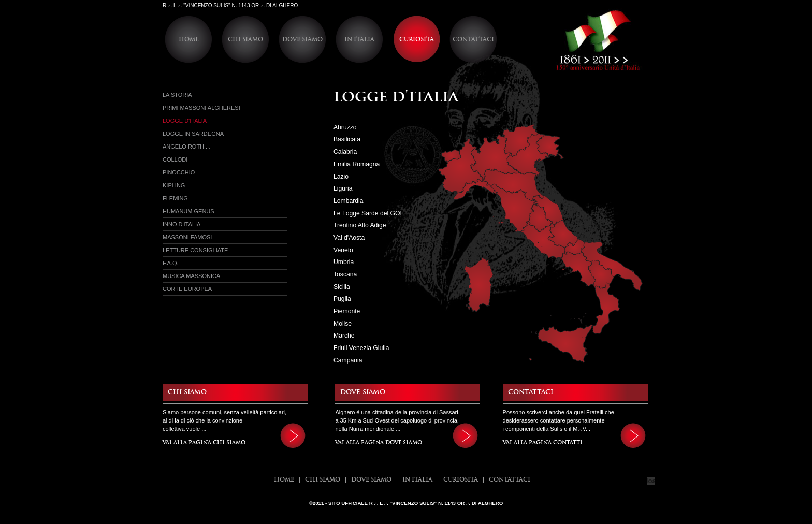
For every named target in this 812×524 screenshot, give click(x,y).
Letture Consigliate (195, 250)
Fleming (175, 198)
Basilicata (347, 139)
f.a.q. (171, 263)
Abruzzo (345, 127)
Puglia (342, 299)
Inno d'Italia (182, 224)
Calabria (345, 152)
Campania (348, 360)
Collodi (175, 159)
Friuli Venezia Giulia (361, 348)
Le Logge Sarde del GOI (368, 213)
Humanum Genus (189, 211)
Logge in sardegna (193, 134)
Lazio (341, 177)
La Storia (177, 95)
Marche (344, 336)
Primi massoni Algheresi (201, 108)
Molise (343, 324)
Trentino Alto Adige (360, 225)
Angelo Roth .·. (186, 147)
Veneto (343, 250)
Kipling (174, 185)
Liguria (343, 188)
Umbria (344, 262)
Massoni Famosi (187, 237)
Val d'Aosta (349, 238)
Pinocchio (179, 172)
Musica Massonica (191, 276)
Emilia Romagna (357, 164)
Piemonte (347, 311)
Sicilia (342, 287)
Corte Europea (187, 289)
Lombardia (348, 201)
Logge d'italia (185, 121)
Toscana (345, 274)
